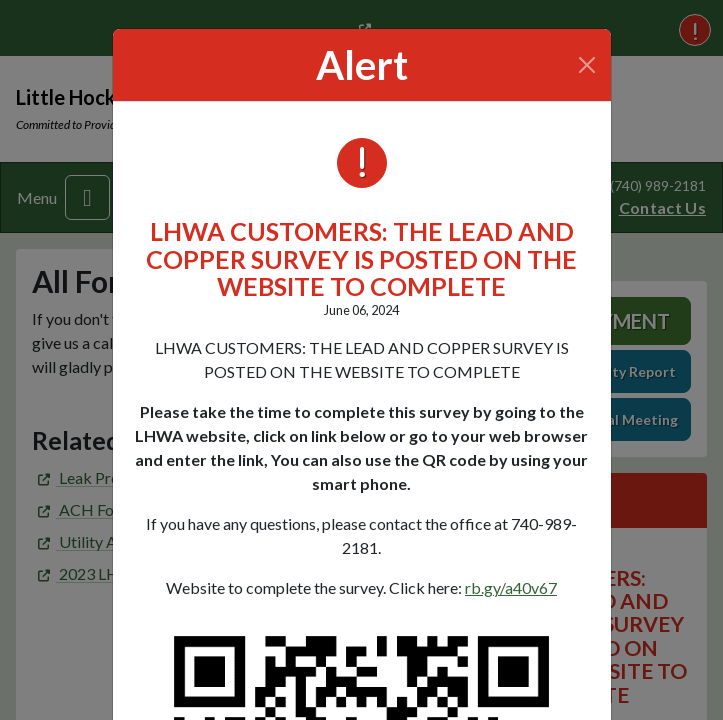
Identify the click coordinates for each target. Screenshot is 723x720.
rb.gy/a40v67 (511, 587)
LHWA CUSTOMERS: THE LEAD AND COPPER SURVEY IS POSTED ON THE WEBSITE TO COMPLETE (361, 258)
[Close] (586, 65)
